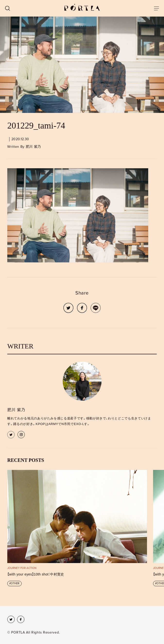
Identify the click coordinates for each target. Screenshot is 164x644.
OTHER (15, 583)
